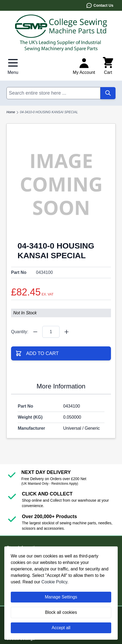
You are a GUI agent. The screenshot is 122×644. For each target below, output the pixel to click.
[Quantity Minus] (35, 332)
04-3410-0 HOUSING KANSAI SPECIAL (49, 112)
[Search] (108, 93)
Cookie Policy (54, 582)
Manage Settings (61, 597)
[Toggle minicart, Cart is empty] (108, 66)
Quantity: (20, 332)
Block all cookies (61, 612)
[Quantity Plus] (67, 332)
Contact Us (100, 5)
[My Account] (84, 66)
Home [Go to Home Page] (11, 112)
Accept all (61, 628)
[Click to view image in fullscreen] (61, 185)
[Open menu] (13, 66)
